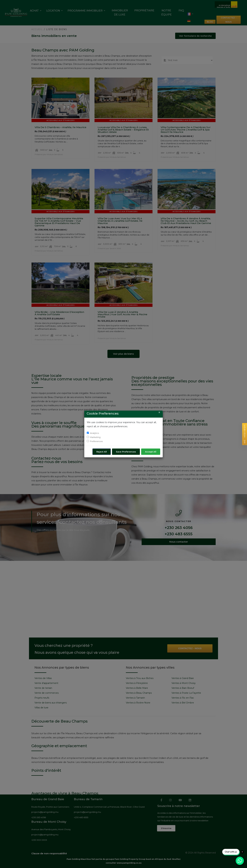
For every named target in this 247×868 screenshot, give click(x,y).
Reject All (102, 452)
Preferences (96, 441)
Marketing (95, 437)
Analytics (94, 433)
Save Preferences (126, 452)
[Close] (159, 412)
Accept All (151, 452)
